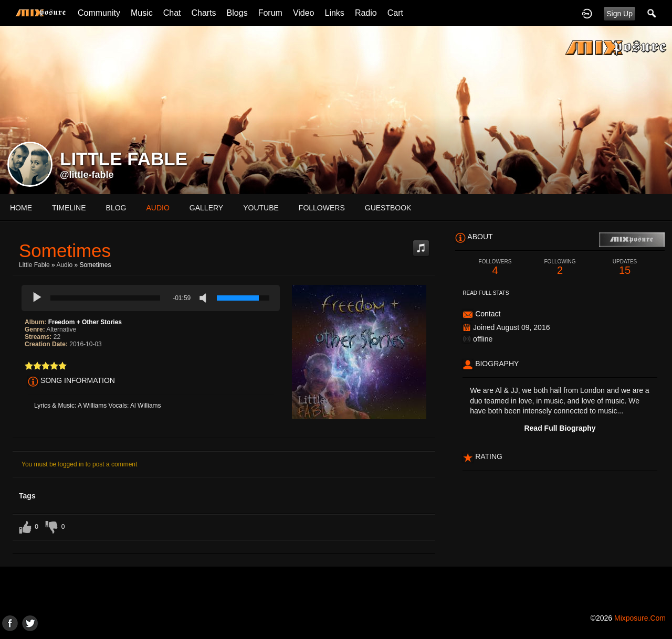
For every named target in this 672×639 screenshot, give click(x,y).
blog (116, 208)
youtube (261, 208)
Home (21, 208)
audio (157, 208)
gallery (206, 208)
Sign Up (619, 14)
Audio (64, 265)
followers (322, 208)
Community (99, 13)
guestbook (388, 208)
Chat (172, 13)
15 (625, 267)
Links (335, 13)
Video (304, 13)
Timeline (69, 208)
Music (142, 13)
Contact (488, 314)
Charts (203, 13)
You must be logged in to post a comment (79, 464)
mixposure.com (640, 618)
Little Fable (34, 265)
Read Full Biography (560, 428)
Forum (270, 13)
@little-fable (87, 175)
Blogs (237, 13)
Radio (366, 13)
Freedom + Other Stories (85, 322)
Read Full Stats (486, 293)
